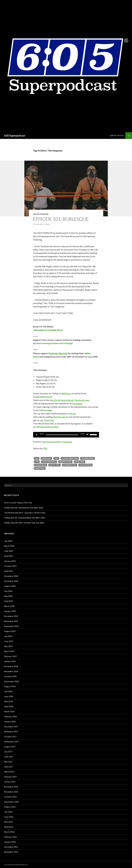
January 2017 (10, 782)
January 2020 (10, 611)
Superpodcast (70, 465)
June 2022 (9, 551)
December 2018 (11, 666)
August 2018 (10, 686)
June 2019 (9, 641)
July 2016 (8, 812)
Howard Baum (88, 458)
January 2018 (10, 721)
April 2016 (9, 827)
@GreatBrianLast (44, 397)
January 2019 (10, 661)
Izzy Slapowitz (49, 462)
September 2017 (11, 742)
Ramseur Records (58, 353)
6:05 (37, 458)
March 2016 (9, 832)
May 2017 (8, 762)
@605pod (66, 393)
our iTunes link (47, 420)
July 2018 (8, 691)
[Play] (37, 435)
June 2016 (9, 817)
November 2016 (11, 792)
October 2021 (10, 566)
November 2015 (11, 852)
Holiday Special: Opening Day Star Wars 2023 (24, 508)
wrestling (40, 468)
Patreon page (46, 410)
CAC (57, 458)
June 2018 (9, 696)
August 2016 (10, 807)
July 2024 (8, 541)
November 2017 (11, 732)
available (78, 403)
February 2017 (10, 777)
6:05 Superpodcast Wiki (47, 427)
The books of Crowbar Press (48, 330)
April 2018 (9, 706)
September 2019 (11, 626)
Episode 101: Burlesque (61, 219)
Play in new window (51, 442)
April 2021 (9, 571)
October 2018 (10, 676)
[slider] (62, 435)
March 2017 (9, 772)
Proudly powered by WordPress (16, 865)
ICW (37, 462)
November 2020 (11, 581)
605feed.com (59, 417)
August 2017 (10, 747)
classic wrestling (70, 458)
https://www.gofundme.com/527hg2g (54, 343)
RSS (45, 448)
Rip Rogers (80, 462)
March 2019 (9, 651)
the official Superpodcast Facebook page (70, 400)
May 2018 (8, 701)
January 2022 (10, 561)
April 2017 (9, 767)
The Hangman (86, 465)
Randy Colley (66, 462)
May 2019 (8, 646)
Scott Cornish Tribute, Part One (18, 503)
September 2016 (11, 802)
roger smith (41, 465)
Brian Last (47, 458)
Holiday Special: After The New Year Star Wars (24, 523)
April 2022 (9, 556)
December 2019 (11, 616)
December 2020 (11, 576)
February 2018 (10, 716)
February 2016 (10, 837)
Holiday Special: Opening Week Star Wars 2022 (25, 518)
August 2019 (10, 631)
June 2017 (9, 757)
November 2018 (11, 671)
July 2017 (8, 752)
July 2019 (8, 636)
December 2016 (11, 787)
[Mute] (88, 435)
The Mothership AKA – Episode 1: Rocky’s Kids (25, 513)
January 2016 (10, 842)
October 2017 (10, 737)
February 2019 (10, 656)
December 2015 (11, 847)
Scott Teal (55, 465)
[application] (66, 435)
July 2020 (8, 591)
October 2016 (10, 797)
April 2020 (9, 601)
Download (67, 442)
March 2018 (9, 711)
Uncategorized (41, 214)
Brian (73, 413)
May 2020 (8, 596)
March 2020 (9, 606)
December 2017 (11, 727)
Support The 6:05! (117, 135)
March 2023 (9, 546)
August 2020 (10, 586)
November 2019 (11, 621)
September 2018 (11, 681)
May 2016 (8, 822)
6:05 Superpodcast (15, 136)
